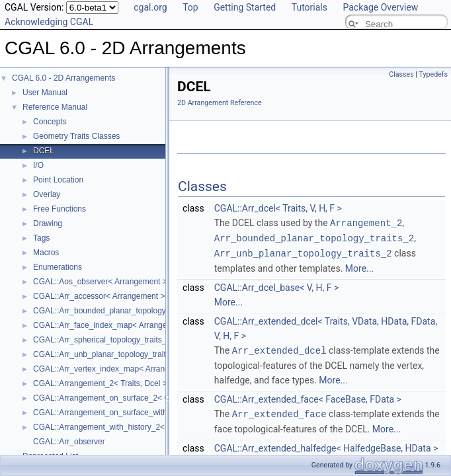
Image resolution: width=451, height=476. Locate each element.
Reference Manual (55, 107)
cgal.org (150, 7)
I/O (38, 165)
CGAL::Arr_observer (69, 442)
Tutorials (309, 7)
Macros (46, 253)
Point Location (58, 180)
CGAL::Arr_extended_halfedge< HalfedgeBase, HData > (326, 445)
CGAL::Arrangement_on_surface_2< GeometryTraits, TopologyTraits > (157, 398)
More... (359, 266)
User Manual (45, 93)
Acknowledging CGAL (49, 22)
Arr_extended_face (279, 411)
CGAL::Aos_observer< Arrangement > (100, 282)
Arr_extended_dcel (279, 348)
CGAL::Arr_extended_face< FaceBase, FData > (308, 397)
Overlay (47, 194)
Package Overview (380, 7)
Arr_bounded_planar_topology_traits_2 (314, 237)
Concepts (50, 122)
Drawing (48, 223)
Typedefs (433, 74)
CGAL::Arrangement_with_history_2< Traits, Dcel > (123, 427)
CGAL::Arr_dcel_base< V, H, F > (276, 286)
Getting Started (245, 7)
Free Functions (60, 209)
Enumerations (58, 267)
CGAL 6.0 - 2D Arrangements (63, 78)
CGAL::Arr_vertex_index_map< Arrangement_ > (118, 369)
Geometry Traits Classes (76, 136)
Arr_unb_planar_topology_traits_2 (303, 252)
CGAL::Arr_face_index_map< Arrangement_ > (114, 325)
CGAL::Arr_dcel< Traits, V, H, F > (278, 208)
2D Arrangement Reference (220, 103)
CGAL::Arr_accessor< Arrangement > (99, 296)
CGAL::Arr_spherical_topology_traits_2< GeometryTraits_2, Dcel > (150, 340)
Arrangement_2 (366, 222)
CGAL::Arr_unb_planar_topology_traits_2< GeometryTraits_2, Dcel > (154, 354)
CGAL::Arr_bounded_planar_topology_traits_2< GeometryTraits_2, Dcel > (163, 311)
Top (190, 7)
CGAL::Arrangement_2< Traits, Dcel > (100, 383)
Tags (41, 238)
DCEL (44, 151)
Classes (401, 74)
